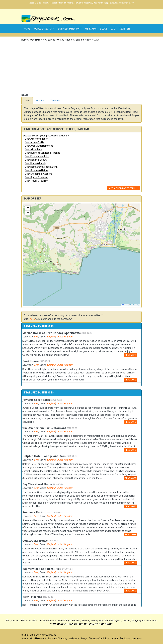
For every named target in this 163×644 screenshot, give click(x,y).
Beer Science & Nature (37, 170)
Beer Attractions (34, 149)
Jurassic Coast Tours (36, 400)
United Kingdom (66, 40)
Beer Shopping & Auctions (39, 174)
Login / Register (120, 29)
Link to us (137, 638)
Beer (89, 40)
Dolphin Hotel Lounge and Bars (44, 456)
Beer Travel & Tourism (36, 181)
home (27, 29)
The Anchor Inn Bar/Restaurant (44, 428)
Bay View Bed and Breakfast (42, 569)
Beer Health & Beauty (36, 160)
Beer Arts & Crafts (34, 142)
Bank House (31, 361)
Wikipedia (55, 101)
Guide (27, 101)
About (115, 638)
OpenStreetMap (135, 305)
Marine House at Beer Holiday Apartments (52, 333)
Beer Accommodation (36, 139)
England (80, 40)
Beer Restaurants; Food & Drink (41, 167)
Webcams (91, 29)
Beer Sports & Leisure (36, 177)
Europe (52, 40)
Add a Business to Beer (122, 188)
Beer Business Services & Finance (43, 153)
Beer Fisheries (32, 597)
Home (25, 40)
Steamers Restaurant (37, 512)
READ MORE (131, 355)
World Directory (44, 29)
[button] (28, 208)
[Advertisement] (81, 68)
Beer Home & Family (35, 163)
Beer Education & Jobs (37, 156)
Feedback (125, 638)
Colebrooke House (35, 541)
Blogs (104, 29)
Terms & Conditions (99, 638)
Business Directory (70, 29)
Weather (40, 101)
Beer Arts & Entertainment (39, 146)
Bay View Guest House (37, 484)
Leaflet (125, 305)
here (32, 319)
